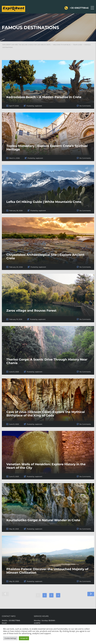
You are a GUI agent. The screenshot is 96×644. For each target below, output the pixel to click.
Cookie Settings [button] (10, 638)
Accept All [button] (24, 638)
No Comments (85, 106)
